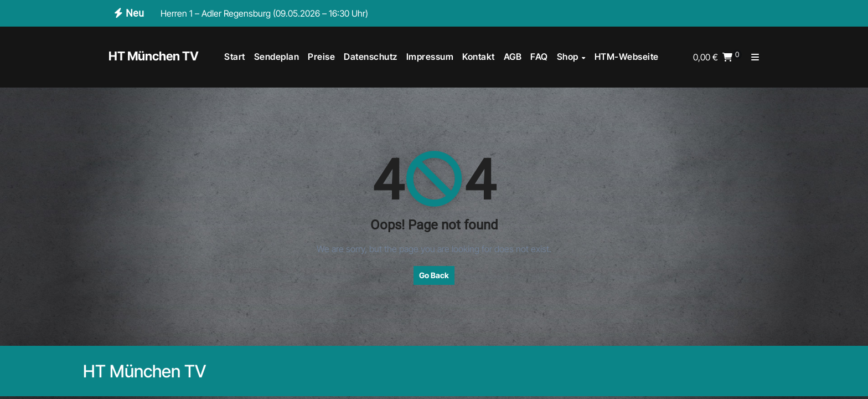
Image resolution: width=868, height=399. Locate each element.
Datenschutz (371, 57)
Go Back (434, 275)
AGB (513, 57)
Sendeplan (277, 57)
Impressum (430, 57)
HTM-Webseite (627, 57)
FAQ (539, 57)
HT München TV (154, 56)
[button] (755, 57)
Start (235, 57)
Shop (569, 57)
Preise (321, 57)
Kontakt (479, 57)
